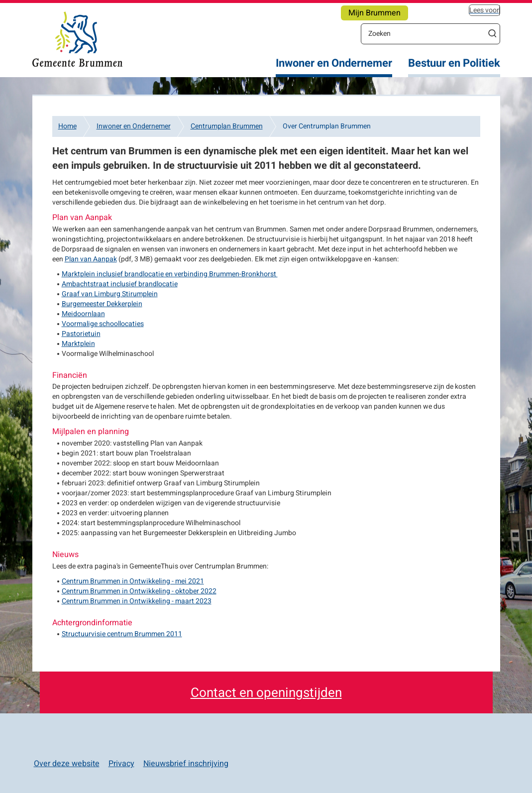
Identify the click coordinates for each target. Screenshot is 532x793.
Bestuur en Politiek (454, 63)
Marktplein (78, 344)
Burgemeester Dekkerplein (102, 304)
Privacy (121, 764)
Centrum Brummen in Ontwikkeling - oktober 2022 (139, 591)
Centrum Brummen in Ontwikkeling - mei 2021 (133, 581)
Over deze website (67, 764)
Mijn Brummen (374, 13)
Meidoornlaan (83, 314)
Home (67, 126)
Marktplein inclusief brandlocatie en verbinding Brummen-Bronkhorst (170, 274)
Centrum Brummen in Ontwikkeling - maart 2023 (137, 601)
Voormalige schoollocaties (103, 324)
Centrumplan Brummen (227, 126)
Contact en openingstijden (266, 693)
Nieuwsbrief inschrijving (186, 764)
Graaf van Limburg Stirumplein (110, 294)
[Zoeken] (423, 33)
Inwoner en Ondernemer (334, 63)
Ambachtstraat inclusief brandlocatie (120, 284)
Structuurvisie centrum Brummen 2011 (122, 634)
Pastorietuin (81, 334)
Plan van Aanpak (91, 259)
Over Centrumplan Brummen (327, 126)
